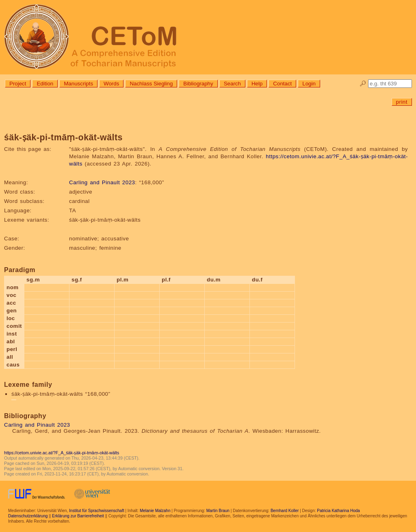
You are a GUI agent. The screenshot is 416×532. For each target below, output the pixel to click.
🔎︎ (363, 84)
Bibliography (198, 84)
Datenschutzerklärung (28, 516)
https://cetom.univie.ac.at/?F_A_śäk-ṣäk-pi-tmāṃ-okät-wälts (62, 453)
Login (309, 84)
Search (232, 84)
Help (257, 84)
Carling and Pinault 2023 (102, 182)
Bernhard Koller (285, 511)
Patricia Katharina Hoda (338, 511)
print (402, 102)
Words (111, 84)
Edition (45, 84)
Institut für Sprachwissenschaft (97, 511)
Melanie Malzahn (155, 511)
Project (18, 84)
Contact (282, 84)
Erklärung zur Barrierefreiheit (78, 516)
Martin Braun (218, 511)
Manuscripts (78, 84)
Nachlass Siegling (151, 84)
